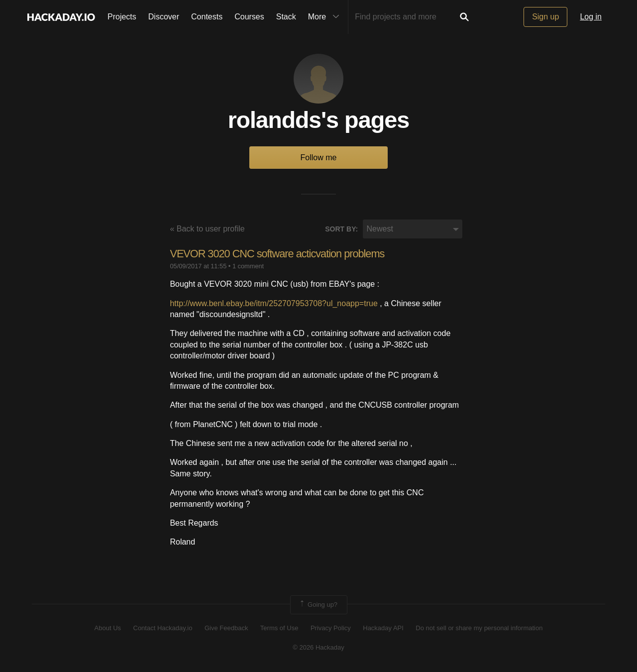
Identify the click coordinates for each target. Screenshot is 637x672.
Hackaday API (383, 628)
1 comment (248, 267)
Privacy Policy (331, 628)
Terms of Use (279, 628)
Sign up (545, 17)
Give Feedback (226, 628)
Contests (207, 17)
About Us (108, 628)
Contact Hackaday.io (163, 628)
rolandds (274, 120)
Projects (122, 17)
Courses (249, 17)
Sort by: (341, 229)
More (326, 17)
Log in (591, 17)
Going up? (318, 605)
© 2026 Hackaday (318, 647)
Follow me (319, 158)
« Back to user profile (207, 229)
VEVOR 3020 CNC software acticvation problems (279, 254)
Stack (286, 17)
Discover (164, 17)
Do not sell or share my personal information (479, 628)
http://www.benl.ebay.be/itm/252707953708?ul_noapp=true (273, 303)
